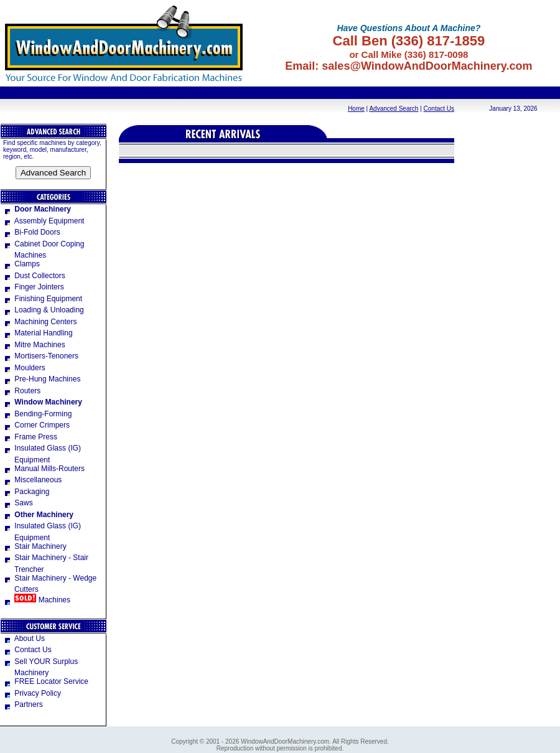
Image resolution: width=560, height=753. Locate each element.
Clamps (21, 264)
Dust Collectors (34, 276)
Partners (23, 704)
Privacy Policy (32, 693)
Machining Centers (40, 322)
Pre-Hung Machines (42, 379)
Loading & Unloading (44, 310)
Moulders (24, 368)
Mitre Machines (34, 345)
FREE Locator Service (46, 681)
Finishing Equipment (43, 299)
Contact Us (439, 109)
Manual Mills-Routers (44, 469)
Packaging (26, 492)
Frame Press (30, 437)
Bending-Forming (37, 414)
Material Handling (38, 333)
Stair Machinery (35, 546)
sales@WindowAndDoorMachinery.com (427, 66)
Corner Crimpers (36, 425)
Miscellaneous (32, 480)
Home (356, 109)
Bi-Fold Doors (32, 232)
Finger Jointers (34, 287)
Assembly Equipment (44, 221)
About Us (24, 638)
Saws (18, 503)
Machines (37, 600)
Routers (22, 391)
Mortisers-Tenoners (41, 356)
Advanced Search (394, 109)
